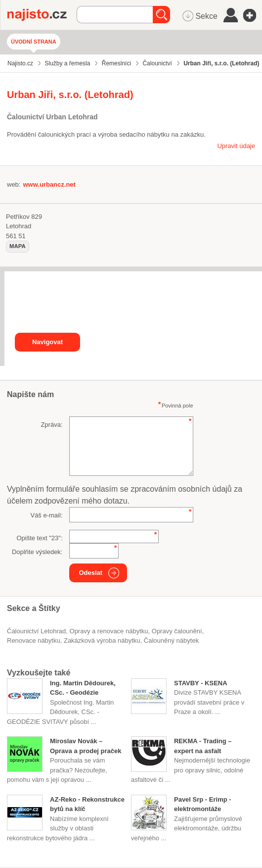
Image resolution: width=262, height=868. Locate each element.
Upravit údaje (236, 146)
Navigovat (47, 342)
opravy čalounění (177, 631)
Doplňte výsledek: (37, 552)
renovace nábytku (34, 640)
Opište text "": (39, 538)
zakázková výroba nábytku (102, 640)
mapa (18, 246)
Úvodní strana (34, 42)
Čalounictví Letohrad (36, 631)
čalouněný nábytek (171, 640)
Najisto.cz (42, 15)
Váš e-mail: (46, 515)
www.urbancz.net (49, 184)
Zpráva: (51, 425)
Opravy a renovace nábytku (109, 631)
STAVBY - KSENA (201, 683)
